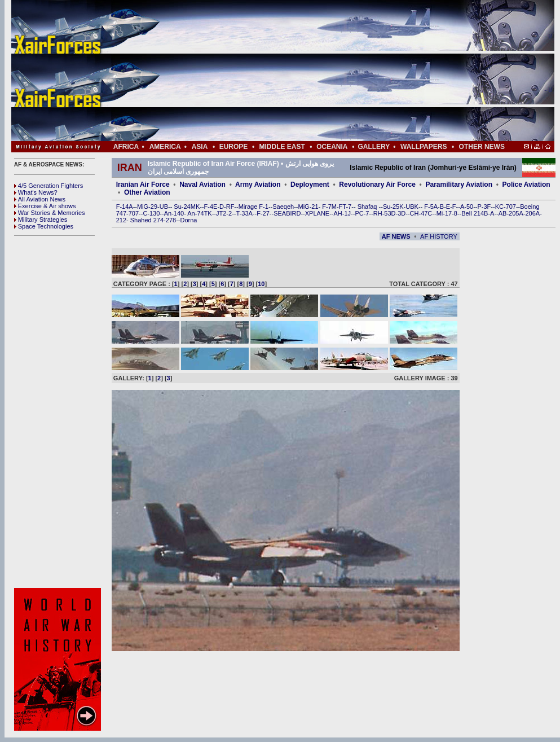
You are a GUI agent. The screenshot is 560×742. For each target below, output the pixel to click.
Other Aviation (147, 192)
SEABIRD (287, 213)
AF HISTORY (439, 236)
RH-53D (385, 213)
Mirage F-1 (253, 207)
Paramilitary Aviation (459, 185)
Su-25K (393, 207)
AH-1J (343, 213)
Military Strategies (41, 219)
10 (261, 284)
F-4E (211, 207)
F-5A (431, 207)
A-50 (467, 207)
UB (164, 207)
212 (121, 220)
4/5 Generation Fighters (50, 186)
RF (230, 207)
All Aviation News (40, 199)
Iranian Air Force (143, 185)
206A (532, 213)
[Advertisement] (317, 71)
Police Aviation (526, 185)
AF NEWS (396, 236)
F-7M (329, 207)
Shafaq (368, 207)
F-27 (263, 213)
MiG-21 (308, 207)
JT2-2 (224, 213)
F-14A (125, 207)
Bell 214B (475, 213)
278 (171, 220)
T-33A (244, 213)
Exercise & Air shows (45, 206)
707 (134, 213)
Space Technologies (44, 226)
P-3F (484, 207)
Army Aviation (258, 185)
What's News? (36, 192)
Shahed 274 (147, 220)
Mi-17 (444, 213)
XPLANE (317, 213)
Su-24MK (187, 207)
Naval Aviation (202, 185)
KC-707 (506, 207)
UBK (412, 207)
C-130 (151, 213)
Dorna (188, 220)
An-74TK (199, 213)
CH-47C (421, 213)
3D (402, 213)
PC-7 (362, 213)
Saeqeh (283, 207)
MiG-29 (147, 207)
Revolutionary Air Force (377, 185)
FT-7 (345, 207)
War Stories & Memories (50, 213)
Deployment (310, 185)
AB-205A (511, 213)
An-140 (174, 213)
